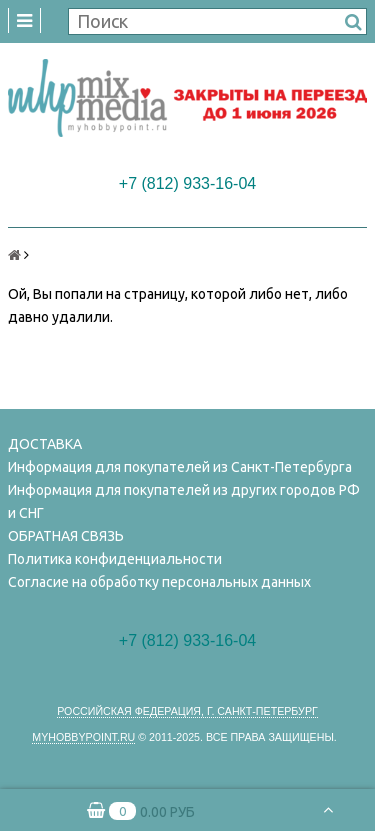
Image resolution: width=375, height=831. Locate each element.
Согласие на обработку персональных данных (159, 582)
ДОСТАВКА (45, 444)
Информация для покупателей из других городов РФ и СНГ (184, 501)
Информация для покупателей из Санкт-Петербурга (180, 467)
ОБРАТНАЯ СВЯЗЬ (66, 536)
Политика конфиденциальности (115, 559)
